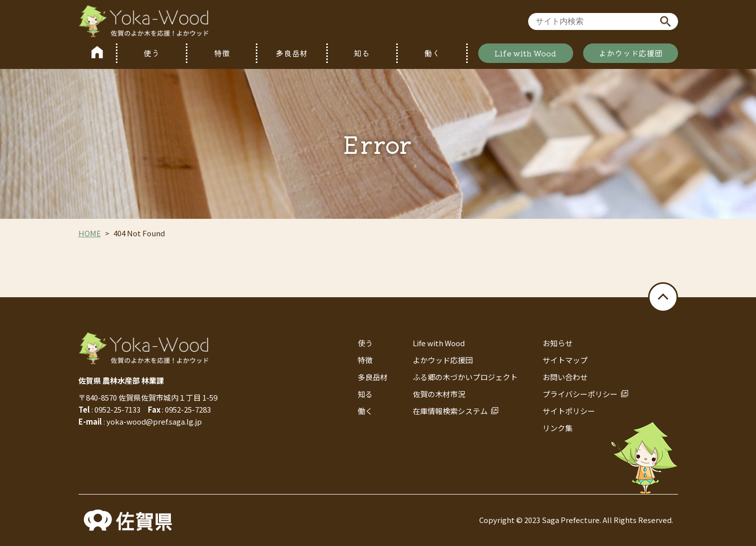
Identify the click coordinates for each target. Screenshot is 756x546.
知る (362, 53)
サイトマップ (565, 360)
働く (432, 53)
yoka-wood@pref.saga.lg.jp (154, 421)
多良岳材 (292, 53)
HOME (90, 233)
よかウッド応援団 (631, 53)
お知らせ (558, 343)
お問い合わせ (565, 377)
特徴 (222, 53)
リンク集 (558, 428)
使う (151, 53)
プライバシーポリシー (580, 394)
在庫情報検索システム (450, 411)
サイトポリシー (569, 411)
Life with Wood (525, 53)
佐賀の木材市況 (439, 394)
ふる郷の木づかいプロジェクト (465, 377)
